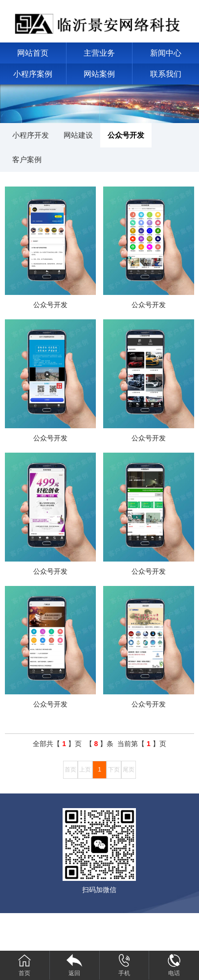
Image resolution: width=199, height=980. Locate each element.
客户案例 (27, 159)
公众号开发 (126, 135)
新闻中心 (166, 53)
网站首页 (33, 53)
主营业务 (99, 53)
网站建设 (78, 135)
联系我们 (166, 74)
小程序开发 (31, 135)
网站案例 (99, 74)
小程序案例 (33, 74)
